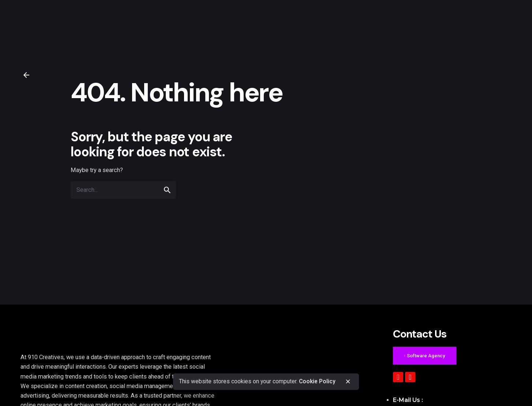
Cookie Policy (317, 381)
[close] (348, 381)
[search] (167, 190)
